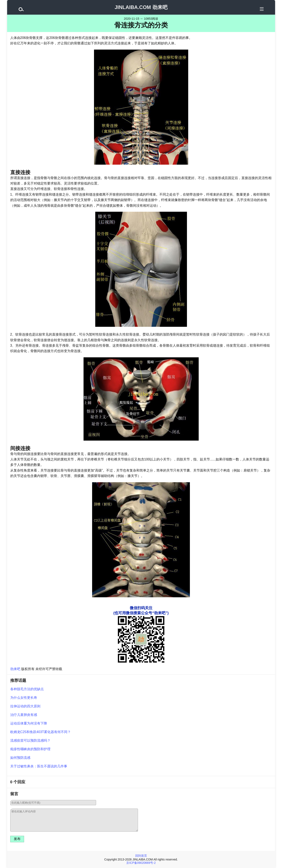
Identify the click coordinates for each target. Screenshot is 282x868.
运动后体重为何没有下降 (29, 723)
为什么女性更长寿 (24, 698)
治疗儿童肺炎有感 (24, 715)
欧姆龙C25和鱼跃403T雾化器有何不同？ (41, 732)
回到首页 (141, 856)
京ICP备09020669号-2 (141, 863)
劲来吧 (15, 669)
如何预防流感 (20, 758)
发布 (17, 839)
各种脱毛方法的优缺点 (27, 689)
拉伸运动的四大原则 (25, 706)
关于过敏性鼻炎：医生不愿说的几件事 (39, 766)
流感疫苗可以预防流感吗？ (30, 740)
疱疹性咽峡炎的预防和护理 (30, 749)
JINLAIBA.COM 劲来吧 (141, 7)
